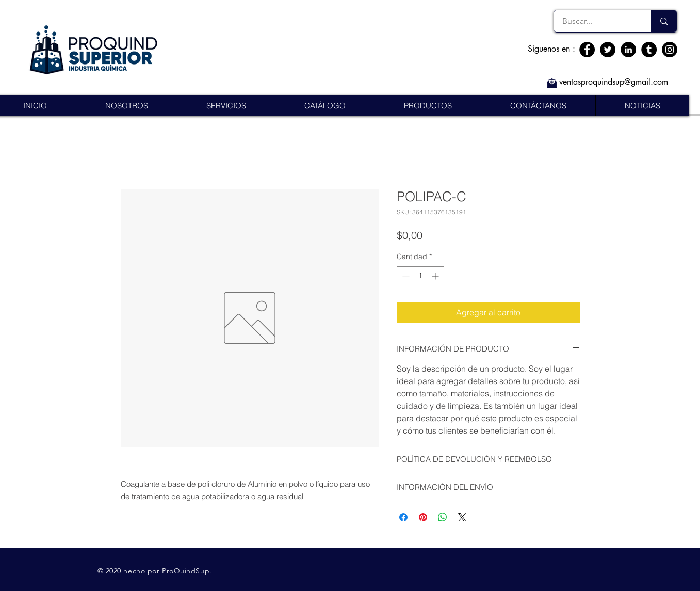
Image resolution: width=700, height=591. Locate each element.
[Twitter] (608, 50)
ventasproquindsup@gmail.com (614, 82)
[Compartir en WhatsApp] (443, 517)
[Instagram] (670, 50)
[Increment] (436, 276)
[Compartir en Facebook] (403, 517)
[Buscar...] (596, 21)
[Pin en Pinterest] (423, 517)
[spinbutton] (420, 276)
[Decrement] (405, 276)
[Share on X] (462, 517)
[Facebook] (587, 50)
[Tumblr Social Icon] (649, 50)
